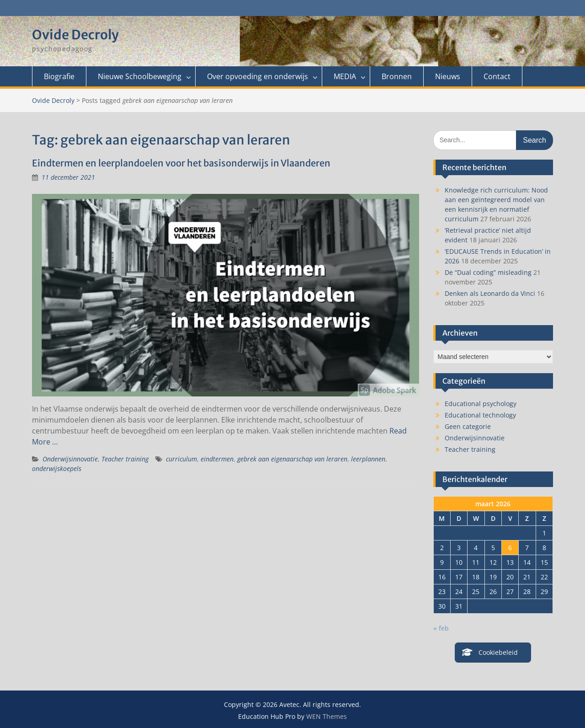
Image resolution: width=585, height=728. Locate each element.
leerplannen (368, 459)
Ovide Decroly (75, 35)
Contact (497, 76)
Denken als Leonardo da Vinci (490, 293)
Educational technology (480, 415)
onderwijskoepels (57, 468)
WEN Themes (327, 716)
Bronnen (397, 76)
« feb (441, 628)
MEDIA (345, 76)
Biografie (59, 76)
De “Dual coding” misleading (488, 272)
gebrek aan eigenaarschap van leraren (292, 459)
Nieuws (448, 76)
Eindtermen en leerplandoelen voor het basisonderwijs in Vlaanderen (181, 163)
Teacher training (125, 459)
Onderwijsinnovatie (70, 459)
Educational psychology (481, 404)
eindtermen (217, 459)
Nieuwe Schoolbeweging (140, 76)
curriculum (181, 459)
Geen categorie (468, 426)
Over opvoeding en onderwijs (258, 76)
